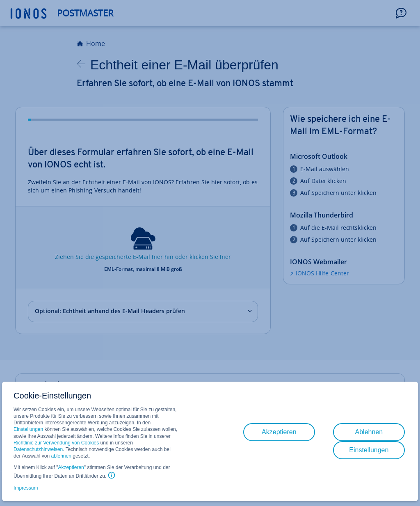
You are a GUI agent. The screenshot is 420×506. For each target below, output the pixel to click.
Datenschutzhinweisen (38, 449)
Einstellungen (28, 429)
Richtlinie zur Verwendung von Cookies (56, 443)
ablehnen (61, 456)
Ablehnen (369, 432)
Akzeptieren (71, 467)
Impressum (26, 488)
